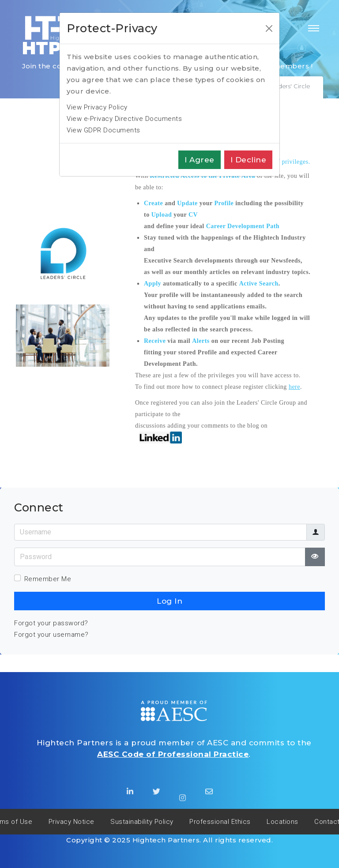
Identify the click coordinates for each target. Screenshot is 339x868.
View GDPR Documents (104, 130)
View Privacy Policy (97, 107)
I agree (200, 160)
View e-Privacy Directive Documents (124, 119)
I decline (249, 160)
